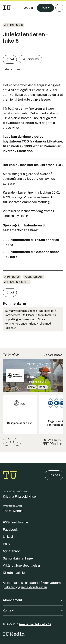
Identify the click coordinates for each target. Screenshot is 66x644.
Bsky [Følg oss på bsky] (6, 544)
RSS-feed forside (15, 522)
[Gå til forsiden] (7, 8)
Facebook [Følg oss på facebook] (10, 530)
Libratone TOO (51, 165)
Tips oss (54, 475)
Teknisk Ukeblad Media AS (35, 624)
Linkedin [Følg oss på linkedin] (9, 537)
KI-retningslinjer (14, 573)
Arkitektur (12, 277)
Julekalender (14, 25)
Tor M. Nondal (13, 511)
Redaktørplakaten (34, 587)
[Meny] (59, 8)
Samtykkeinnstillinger (18, 558)
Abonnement (33, 600)
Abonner (45, 8)
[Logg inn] (29, 8)
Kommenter (30, 59)
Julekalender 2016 (17, 282)
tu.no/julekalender (20, 123)
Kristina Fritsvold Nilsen (20, 497)
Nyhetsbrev (11, 551)
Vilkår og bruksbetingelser (22, 566)
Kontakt (33, 610)
